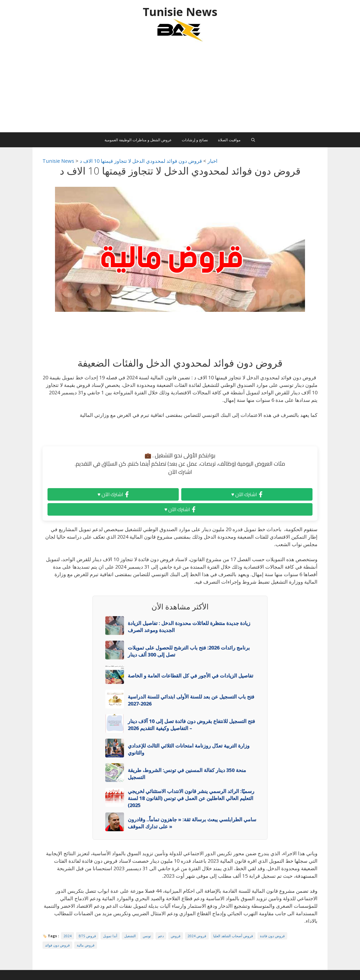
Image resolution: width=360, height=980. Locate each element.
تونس (147, 936)
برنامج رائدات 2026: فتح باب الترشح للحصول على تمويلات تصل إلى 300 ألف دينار (189, 651)
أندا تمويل (110, 936)
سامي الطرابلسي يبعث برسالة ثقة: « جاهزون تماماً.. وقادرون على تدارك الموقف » (192, 823)
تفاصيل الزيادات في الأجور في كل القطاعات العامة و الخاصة (190, 676)
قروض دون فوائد (57, 945)
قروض (176, 936)
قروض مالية (86, 945)
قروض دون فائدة (272, 936)
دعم (161, 936)
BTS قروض (87, 936)
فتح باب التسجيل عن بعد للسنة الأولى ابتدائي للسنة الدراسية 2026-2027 (191, 700)
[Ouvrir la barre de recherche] (253, 140)
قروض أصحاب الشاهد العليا (233, 936)
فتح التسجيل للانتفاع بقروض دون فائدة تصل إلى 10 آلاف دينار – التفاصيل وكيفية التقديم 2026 (191, 725)
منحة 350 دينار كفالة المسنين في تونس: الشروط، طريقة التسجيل (187, 774)
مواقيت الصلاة (229, 140)
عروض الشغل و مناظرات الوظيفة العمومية (138, 140)
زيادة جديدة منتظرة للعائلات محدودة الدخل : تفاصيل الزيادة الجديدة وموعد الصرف (189, 627)
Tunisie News (180, 12)
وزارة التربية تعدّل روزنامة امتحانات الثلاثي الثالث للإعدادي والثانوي (189, 749)
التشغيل (130, 936)
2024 (67, 936)
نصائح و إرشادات (195, 140)
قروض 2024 (197, 936)
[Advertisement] (180, 90)
